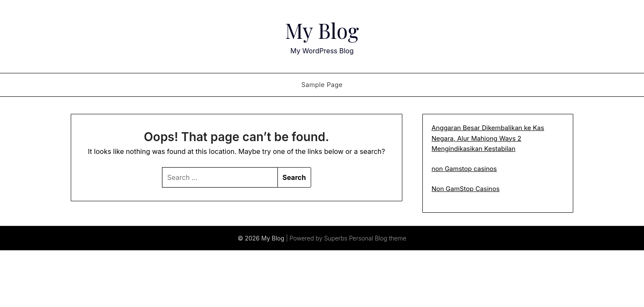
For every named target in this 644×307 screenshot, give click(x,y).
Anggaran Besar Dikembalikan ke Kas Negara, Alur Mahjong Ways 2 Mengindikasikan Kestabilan (488, 138)
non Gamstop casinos (464, 169)
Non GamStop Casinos (465, 189)
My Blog (322, 30)
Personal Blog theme (378, 238)
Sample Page (322, 85)
